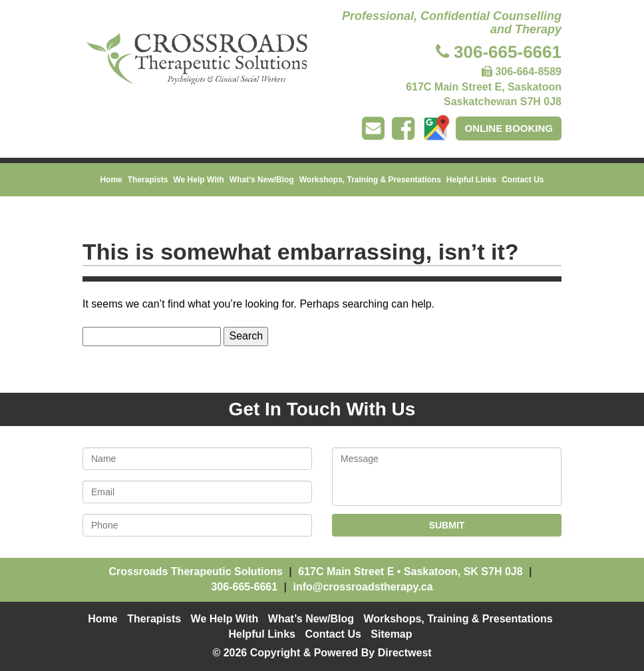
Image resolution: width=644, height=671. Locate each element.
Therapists (148, 180)
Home (111, 180)
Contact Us (523, 180)
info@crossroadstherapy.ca (363, 587)
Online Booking (509, 128)
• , (410, 571)
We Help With (198, 180)
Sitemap (391, 634)
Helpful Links (471, 180)
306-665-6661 (508, 52)
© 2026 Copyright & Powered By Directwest (322, 653)
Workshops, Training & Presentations (370, 180)
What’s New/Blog (262, 180)
